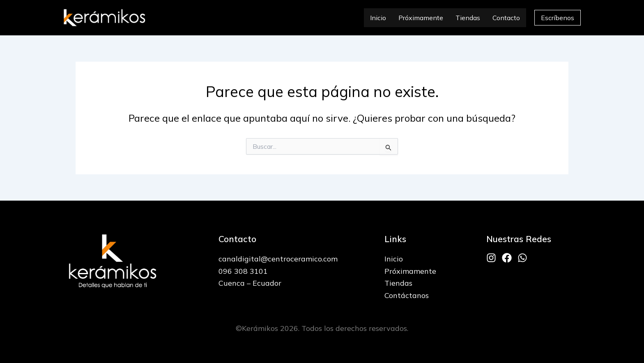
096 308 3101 (243, 271)
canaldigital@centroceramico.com (278, 259)
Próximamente (421, 18)
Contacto (506, 18)
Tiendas (468, 18)
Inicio (378, 18)
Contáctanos (407, 295)
